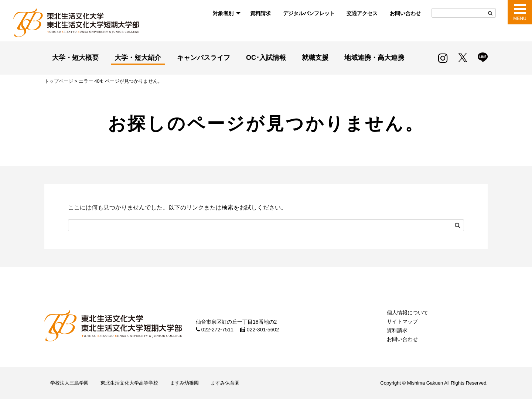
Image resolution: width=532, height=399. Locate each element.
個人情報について (407, 313)
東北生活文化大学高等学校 (129, 383)
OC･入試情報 (266, 58)
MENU (520, 18)
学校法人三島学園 (69, 383)
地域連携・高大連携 (374, 58)
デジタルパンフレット (309, 13)
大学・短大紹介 (138, 58)
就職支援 (315, 58)
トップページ (59, 81)
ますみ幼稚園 (184, 383)
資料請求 (260, 13)
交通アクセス (362, 13)
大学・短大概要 (75, 58)
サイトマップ (402, 321)
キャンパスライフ (204, 58)
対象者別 (223, 13)
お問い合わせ (405, 13)
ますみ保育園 (225, 383)
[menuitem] (225, 13)
